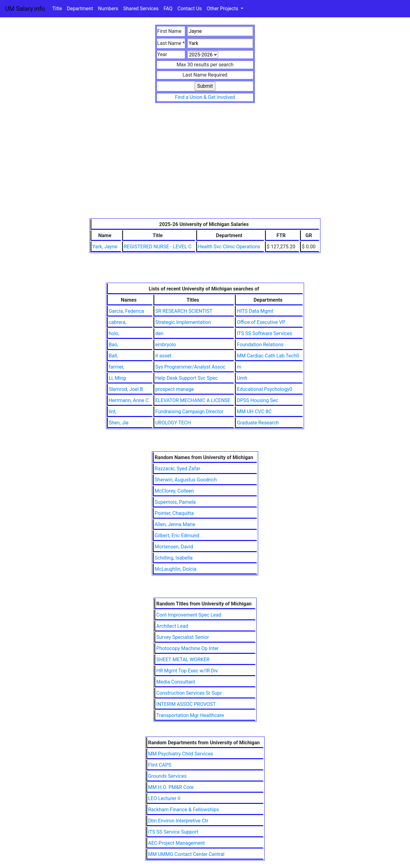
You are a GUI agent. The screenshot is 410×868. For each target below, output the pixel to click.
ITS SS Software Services (264, 333)
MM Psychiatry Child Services (181, 754)
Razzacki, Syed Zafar (177, 469)
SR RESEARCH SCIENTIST (184, 311)
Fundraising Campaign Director (189, 412)
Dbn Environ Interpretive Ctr (178, 821)
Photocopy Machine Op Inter (187, 648)
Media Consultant (176, 682)
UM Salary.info (25, 9)
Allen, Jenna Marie (175, 524)
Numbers (108, 9)
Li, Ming (117, 378)
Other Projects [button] (223, 9)
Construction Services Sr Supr (189, 693)
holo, (114, 333)
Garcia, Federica (126, 311)
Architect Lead (172, 626)
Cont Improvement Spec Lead (189, 615)
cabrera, (118, 322)
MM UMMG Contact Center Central (186, 854)
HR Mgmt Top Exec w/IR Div (187, 671)
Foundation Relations (260, 345)
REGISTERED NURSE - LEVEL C (158, 247)
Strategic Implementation (183, 322)
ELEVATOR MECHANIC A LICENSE (193, 400)
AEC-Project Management (176, 843)
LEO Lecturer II (164, 798)
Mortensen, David (174, 547)
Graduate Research (258, 423)
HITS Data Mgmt (255, 311)
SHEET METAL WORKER (183, 660)
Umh (242, 378)
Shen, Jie (119, 423)
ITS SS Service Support (173, 832)
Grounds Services (168, 776)
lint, (113, 412)
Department (80, 9)
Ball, (113, 356)
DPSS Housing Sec (257, 400)
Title (57, 9)
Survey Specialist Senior (183, 637)
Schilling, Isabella (174, 558)
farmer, (117, 367)
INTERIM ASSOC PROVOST (186, 704)
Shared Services (141, 9)
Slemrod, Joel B (126, 389)
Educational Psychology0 (264, 389)
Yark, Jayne (105, 247)
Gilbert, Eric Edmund (177, 536)
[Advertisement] (205, 172)
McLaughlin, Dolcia (176, 569)
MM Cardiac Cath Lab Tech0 (268, 356)
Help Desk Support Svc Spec (186, 378)
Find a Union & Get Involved (205, 97)
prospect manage (174, 389)
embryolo (166, 345)
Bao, (114, 345)
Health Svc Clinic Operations (229, 247)
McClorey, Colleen (174, 491)
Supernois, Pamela (175, 502)
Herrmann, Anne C (129, 400)
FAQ (168, 9)
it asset (163, 356)
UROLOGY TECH (173, 423)
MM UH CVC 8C (254, 412)
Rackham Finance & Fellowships (184, 810)
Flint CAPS (160, 765)
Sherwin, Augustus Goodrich (186, 480)
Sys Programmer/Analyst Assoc (190, 367)
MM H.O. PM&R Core (171, 787)
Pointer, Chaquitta (174, 513)
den (159, 333)
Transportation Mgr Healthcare (190, 715)
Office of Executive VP (261, 322)
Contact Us (190, 9)
